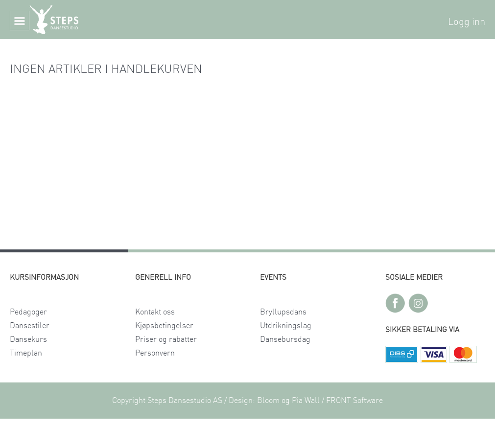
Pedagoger (28, 312)
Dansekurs (28, 339)
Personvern (155, 353)
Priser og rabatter (166, 339)
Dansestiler (30, 326)
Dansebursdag (285, 339)
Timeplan (26, 353)
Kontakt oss (155, 312)
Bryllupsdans (283, 312)
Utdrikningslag (286, 326)
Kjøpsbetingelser (164, 326)
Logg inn (467, 22)
